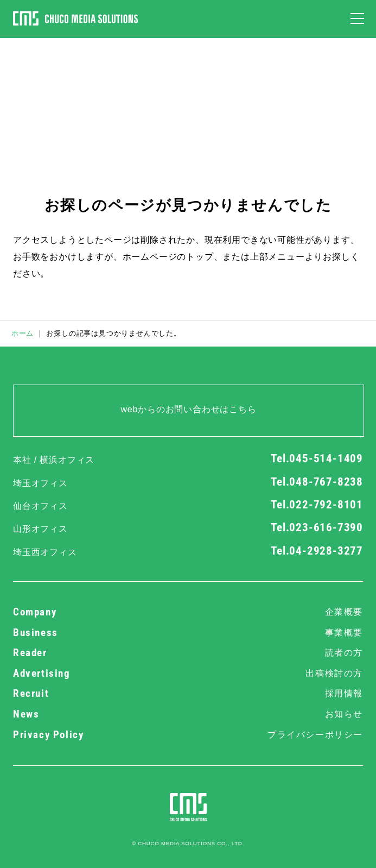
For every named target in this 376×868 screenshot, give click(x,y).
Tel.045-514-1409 (317, 458)
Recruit (188, 694)
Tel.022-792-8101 (317, 505)
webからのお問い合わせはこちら (188, 409)
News (188, 714)
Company (188, 612)
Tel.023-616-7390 (317, 527)
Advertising (188, 674)
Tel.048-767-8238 (317, 482)
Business (188, 633)
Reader (188, 653)
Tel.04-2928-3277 (317, 551)
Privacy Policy (188, 735)
